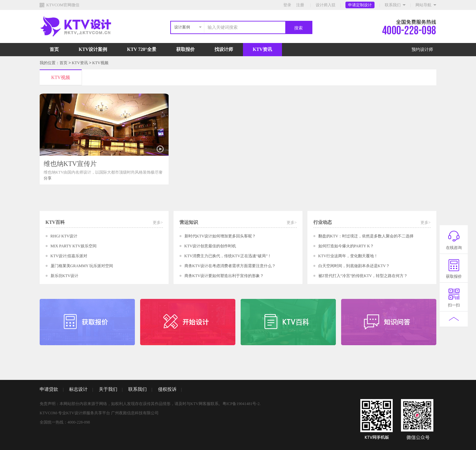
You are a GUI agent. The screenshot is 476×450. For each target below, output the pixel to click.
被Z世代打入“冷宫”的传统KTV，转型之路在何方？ (363, 276)
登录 (287, 5)
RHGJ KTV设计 (64, 236)
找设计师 (224, 49)
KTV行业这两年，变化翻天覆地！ (348, 256)
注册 (300, 5)
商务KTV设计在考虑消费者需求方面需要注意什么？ (230, 266)
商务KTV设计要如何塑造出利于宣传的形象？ (224, 276)
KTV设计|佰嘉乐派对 (69, 256)
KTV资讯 (262, 49)
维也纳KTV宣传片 (70, 164)
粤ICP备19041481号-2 (241, 404)
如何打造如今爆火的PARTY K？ (346, 246)
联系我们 (393, 5)
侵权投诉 (167, 389)
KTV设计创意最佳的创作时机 (210, 246)
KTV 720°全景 (141, 49)
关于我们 (108, 389)
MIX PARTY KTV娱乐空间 (74, 246)
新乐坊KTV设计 (65, 276)
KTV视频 (100, 63)
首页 (54, 49)
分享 (48, 178)
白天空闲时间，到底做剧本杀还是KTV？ (354, 266)
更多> (158, 223)
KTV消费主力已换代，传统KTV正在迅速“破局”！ (228, 256)
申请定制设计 (360, 5)
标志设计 (78, 389)
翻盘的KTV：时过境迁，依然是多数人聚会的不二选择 (366, 236)
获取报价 (185, 49)
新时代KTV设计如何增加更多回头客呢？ (220, 236)
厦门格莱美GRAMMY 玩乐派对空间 (82, 266)
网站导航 (423, 5)
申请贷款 (49, 389)
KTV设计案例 (93, 49)
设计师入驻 (326, 5)
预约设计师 (422, 49)
